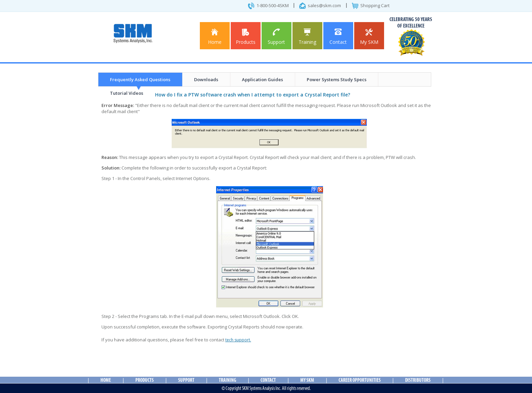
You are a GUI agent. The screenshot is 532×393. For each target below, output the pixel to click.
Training (307, 37)
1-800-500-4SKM (273, 5)
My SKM (369, 37)
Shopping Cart (375, 5)
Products (246, 37)
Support (276, 37)
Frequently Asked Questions (140, 79)
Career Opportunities (360, 380)
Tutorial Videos (127, 93)
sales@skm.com (324, 5)
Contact (338, 37)
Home (215, 37)
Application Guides (262, 79)
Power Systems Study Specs (337, 79)
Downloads (206, 79)
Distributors (418, 380)
